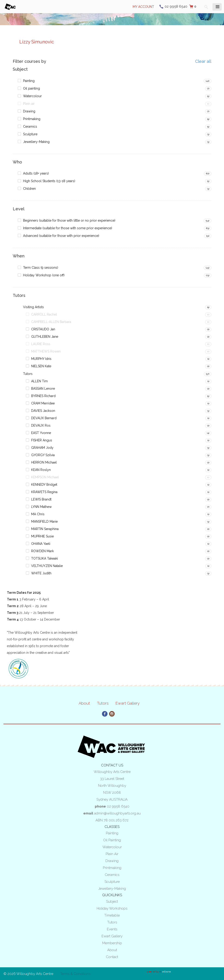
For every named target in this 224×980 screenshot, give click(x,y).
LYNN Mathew (41, 507)
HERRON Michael (44, 462)
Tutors (28, 374)
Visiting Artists (33, 307)
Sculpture (30, 134)
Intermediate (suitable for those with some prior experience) (68, 228)
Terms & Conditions (75, 974)
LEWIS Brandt (41, 499)
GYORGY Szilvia (43, 455)
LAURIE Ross (41, 344)
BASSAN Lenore (43, 389)
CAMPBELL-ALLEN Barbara (51, 322)
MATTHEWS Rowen (46, 351)
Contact (112, 957)
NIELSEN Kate (41, 366)
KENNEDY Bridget (44, 485)
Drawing (29, 111)
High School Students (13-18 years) (49, 181)
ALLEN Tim (39, 381)
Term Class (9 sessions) (41, 268)
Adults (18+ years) (36, 173)
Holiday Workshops (112, 908)
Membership (112, 943)
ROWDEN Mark (42, 551)
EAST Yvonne (41, 433)
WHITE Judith (41, 573)
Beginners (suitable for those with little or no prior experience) (69, 220)
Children (29, 189)
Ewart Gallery (128, 703)
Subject (112, 902)
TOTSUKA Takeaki (45, 558)
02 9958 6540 (176, 6)
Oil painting (31, 88)
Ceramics (30, 127)
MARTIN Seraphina (45, 529)
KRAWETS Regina (44, 492)
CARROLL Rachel (44, 314)
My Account (143, 7)
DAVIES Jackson (43, 411)
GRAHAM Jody (42, 448)
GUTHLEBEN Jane (45, 337)
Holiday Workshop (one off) (44, 275)
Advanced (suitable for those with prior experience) (61, 236)
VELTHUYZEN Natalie (47, 566)
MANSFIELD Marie (44, 522)
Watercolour (32, 96)
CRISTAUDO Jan (43, 329)
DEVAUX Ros (41, 425)
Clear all (203, 61)
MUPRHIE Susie (42, 536)
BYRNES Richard (43, 396)
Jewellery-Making (36, 142)
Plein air (29, 104)
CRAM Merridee (43, 403)
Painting (29, 81)
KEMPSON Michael (45, 477)
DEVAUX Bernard (44, 418)
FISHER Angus (42, 440)
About (84, 703)
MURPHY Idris (41, 359)
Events (112, 929)
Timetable (112, 915)
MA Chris (38, 514)
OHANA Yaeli (41, 544)
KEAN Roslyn (41, 470)
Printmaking (32, 119)
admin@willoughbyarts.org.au (117, 813)
